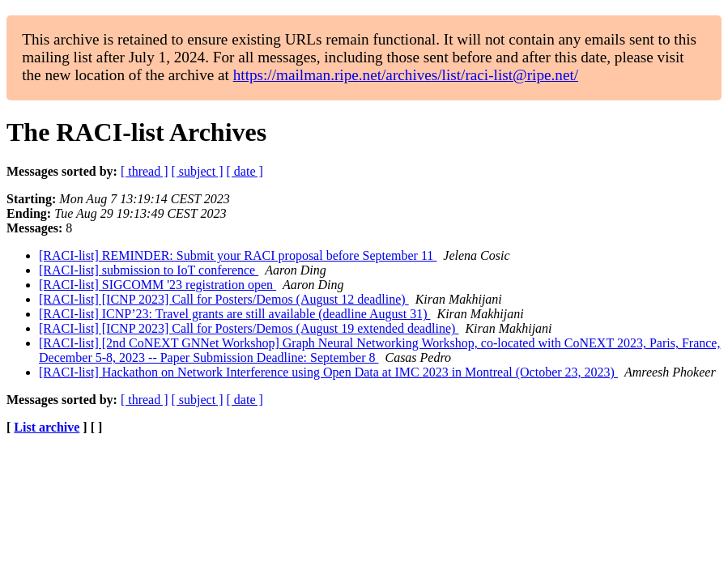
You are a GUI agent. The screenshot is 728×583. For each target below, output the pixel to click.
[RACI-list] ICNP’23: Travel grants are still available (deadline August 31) (234, 314)
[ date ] (245, 171)
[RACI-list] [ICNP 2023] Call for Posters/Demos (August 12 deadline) (224, 299)
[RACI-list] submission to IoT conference (149, 270)
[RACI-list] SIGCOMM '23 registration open (158, 285)
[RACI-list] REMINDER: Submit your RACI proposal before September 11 (238, 255)
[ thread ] (145, 171)
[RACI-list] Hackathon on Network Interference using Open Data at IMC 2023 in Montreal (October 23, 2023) (328, 372)
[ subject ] (198, 171)
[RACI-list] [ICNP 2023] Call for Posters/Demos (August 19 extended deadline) (249, 328)
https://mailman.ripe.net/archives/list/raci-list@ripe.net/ (406, 75)
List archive (47, 427)
